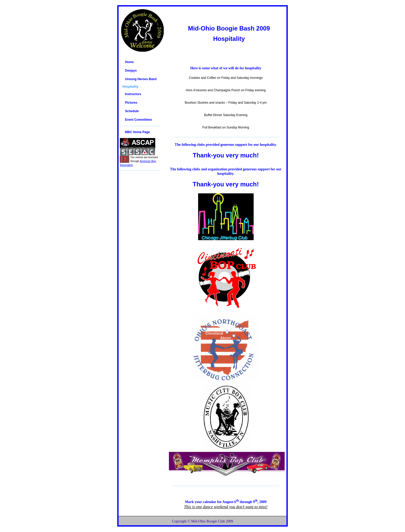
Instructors (133, 94)
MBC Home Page (137, 132)
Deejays (131, 71)
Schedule (132, 111)
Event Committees (139, 120)
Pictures (131, 103)
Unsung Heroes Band (141, 79)
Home (129, 62)
